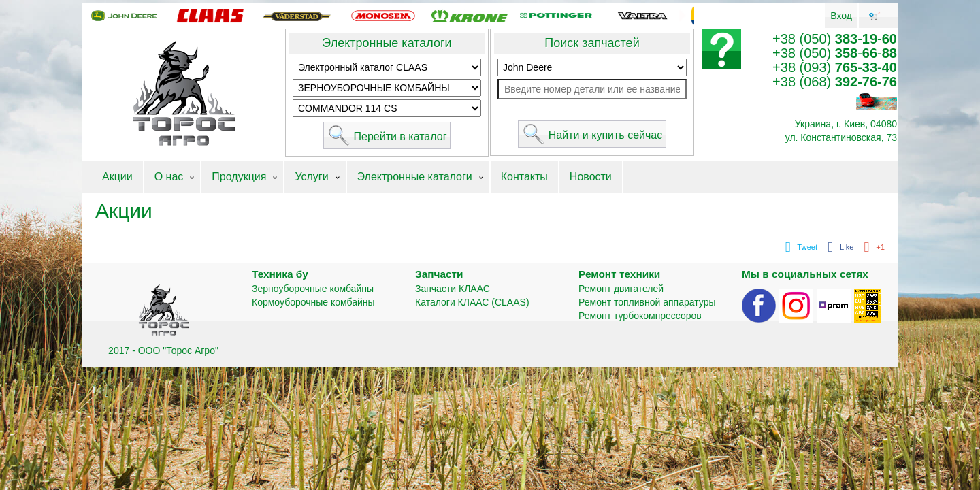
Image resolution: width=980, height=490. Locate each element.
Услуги (311, 177)
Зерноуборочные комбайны (313, 289)
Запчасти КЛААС (453, 289)
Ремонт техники (619, 274)
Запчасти (439, 274)
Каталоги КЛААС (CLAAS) (472, 302)
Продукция (239, 177)
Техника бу (280, 274)
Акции (117, 177)
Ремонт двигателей (621, 289)
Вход (841, 16)
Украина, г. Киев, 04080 (846, 124)
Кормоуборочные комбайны (313, 302)
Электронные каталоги (387, 43)
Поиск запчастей (592, 43)
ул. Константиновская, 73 (841, 137)
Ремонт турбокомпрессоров (640, 316)
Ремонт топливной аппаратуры (647, 302)
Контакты (524, 177)
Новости (591, 177)
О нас (169, 177)
